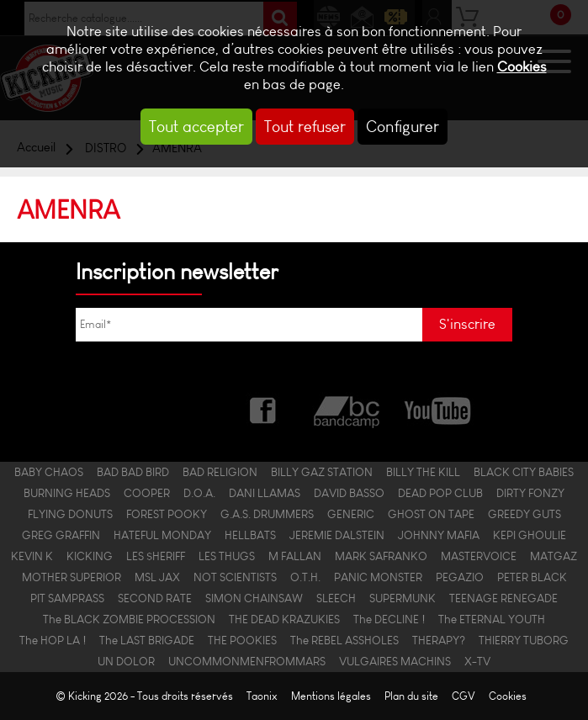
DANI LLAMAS (265, 493)
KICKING (90, 556)
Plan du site (411, 696)
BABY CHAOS (49, 472)
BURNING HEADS (67, 493)
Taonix (262, 696)
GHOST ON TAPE (431, 514)
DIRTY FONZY (530, 493)
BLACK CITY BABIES (524, 472)
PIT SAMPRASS (67, 598)
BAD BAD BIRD (133, 472)
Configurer (403, 127)
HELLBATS (250, 535)
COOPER (147, 493)
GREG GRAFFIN (61, 535)
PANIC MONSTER (378, 577)
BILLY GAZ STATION (322, 472)
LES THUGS (227, 556)
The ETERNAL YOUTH (492, 619)
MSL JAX (157, 577)
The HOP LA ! (53, 641)
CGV (464, 696)
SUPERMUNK (403, 598)
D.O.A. (199, 493)
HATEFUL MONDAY (162, 535)
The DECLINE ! (389, 619)
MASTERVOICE (479, 556)
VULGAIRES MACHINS (395, 662)
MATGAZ (554, 556)
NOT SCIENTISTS (235, 577)
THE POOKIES (242, 641)
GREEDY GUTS (524, 514)
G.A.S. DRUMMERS (267, 514)
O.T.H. (305, 577)
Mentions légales (331, 696)
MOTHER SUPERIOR (72, 577)
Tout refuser (305, 127)
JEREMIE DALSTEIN (337, 535)
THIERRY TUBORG (524, 641)
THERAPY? (439, 641)
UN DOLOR (126, 662)
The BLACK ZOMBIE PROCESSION (129, 619)
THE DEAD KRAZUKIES (284, 619)
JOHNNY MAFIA (439, 535)
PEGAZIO (460, 577)
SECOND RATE (155, 598)
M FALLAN (295, 556)
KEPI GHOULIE (530, 535)
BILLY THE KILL (423, 472)
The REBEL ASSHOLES (344, 641)
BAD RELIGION (220, 472)
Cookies (522, 67)
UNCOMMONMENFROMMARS (247, 662)
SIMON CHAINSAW (254, 598)
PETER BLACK (532, 577)
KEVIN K (32, 556)
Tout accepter (196, 127)
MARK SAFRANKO (381, 556)
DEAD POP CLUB (440, 493)
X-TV (477, 662)
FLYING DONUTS (70, 514)
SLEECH (336, 598)
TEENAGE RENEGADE (503, 598)
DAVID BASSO (349, 493)
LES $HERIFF (156, 556)
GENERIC (351, 514)
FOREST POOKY (167, 514)
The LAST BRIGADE (147, 641)
